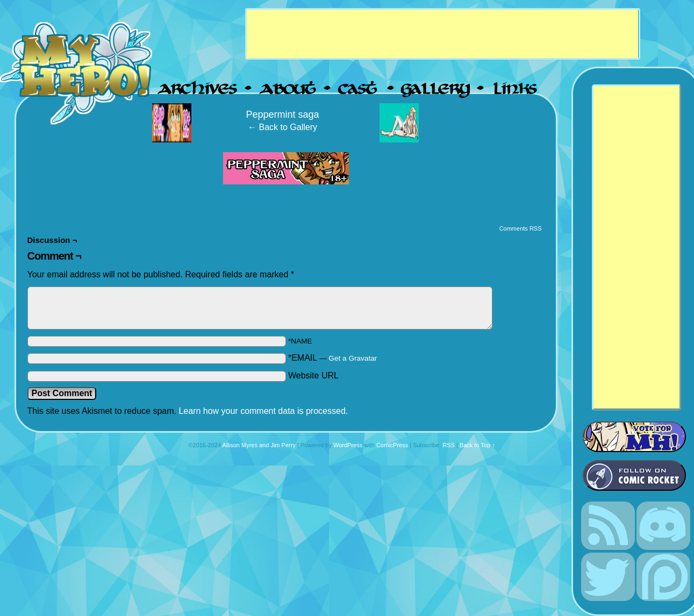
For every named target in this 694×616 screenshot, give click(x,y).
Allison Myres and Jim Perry (259, 445)
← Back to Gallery (282, 127)
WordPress (348, 445)
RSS (449, 445)
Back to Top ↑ (477, 445)
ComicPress (392, 445)
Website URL (313, 375)
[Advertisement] (442, 34)
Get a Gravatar (353, 358)
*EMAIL (332, 358)
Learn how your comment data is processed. (263, 411)
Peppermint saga (282, 114)
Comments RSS (521, 228)
